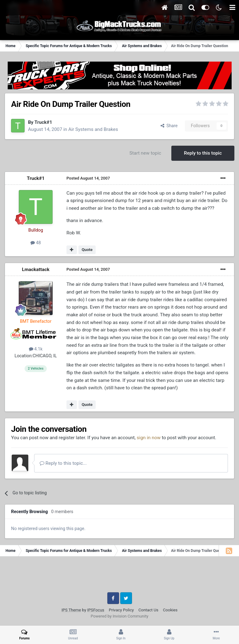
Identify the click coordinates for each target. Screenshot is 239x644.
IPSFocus (96, 610)
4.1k (36, 349)
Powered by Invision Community (120, 616)
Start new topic (145, 153)
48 (36, 243)
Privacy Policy (121, 610)
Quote (87, 250)
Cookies (170, 610)
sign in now (149, 438)
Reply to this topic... (63, 463)
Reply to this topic (203, 153)
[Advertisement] (120, 577)
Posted (88, 178)
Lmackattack (36, 269)
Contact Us (148, 610)
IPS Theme (71, 610)
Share (169, 126)
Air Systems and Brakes (93, 129)
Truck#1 (43, 122)
